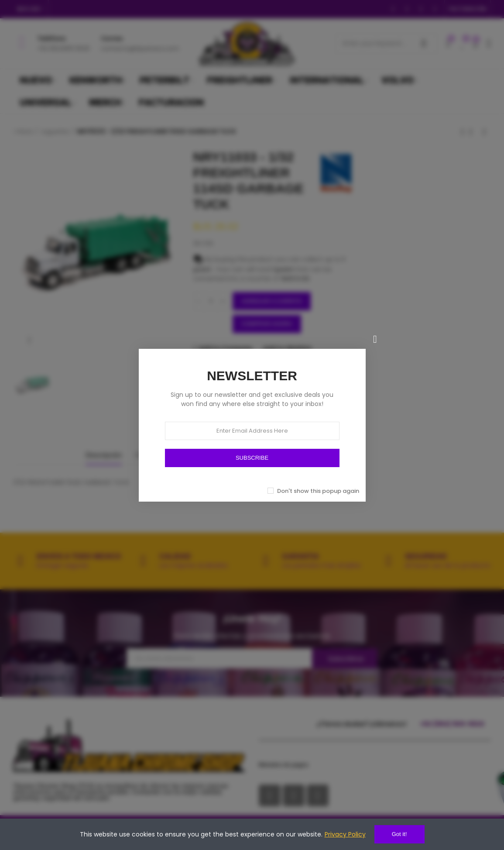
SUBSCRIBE (252, 458)
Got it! (399, 834)
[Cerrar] (375, 339)
